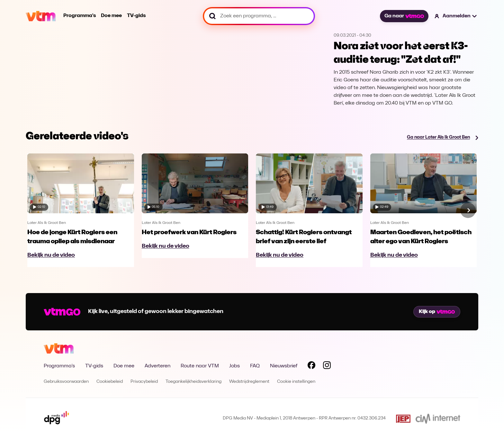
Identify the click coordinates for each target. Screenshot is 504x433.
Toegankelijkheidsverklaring (194, 382)
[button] (456, 16)
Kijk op (437, 312)
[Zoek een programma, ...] (259, 16)
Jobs (234, 366)
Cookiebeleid (110, 382)
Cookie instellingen (296, 382)
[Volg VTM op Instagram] (327, 366)
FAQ (255, 366)
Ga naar (404, 16)
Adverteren (157, 366)
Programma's (80, 16)
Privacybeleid (144, 382)
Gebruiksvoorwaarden (66, 382)
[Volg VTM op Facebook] (311, 366)
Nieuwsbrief (284, 366)
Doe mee (111, 16)
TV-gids (136, 16)
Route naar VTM (200, 366)
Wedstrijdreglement (249, 382)
